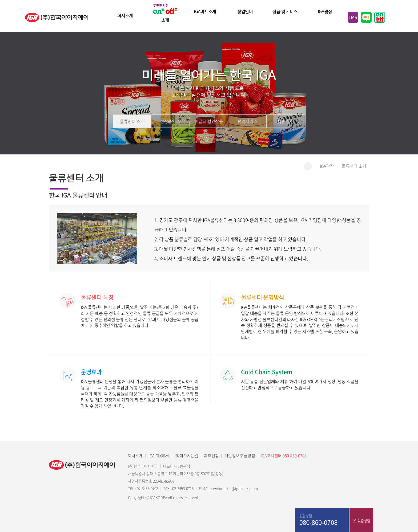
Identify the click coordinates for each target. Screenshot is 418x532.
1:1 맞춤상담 (361, 521)
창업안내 (245, 18)
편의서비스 (247, 121)
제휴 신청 (286, 121)
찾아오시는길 (187, 456)
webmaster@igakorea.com (236, 488)
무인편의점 (380, 17)
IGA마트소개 (205, 18)
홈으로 (308, 166)
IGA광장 (325, 18)
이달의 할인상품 (209, 121)
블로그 (366, 17)
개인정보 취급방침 (240, 456)
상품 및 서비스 (285, 18)
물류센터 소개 (132, 121)
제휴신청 (211, 456)
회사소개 (125, 18)
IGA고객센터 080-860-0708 (284, 456)
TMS (353, 17)
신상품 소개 (170, 121)
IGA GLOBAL (159, 456)
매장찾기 (385, 521)
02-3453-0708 (147, 488)
